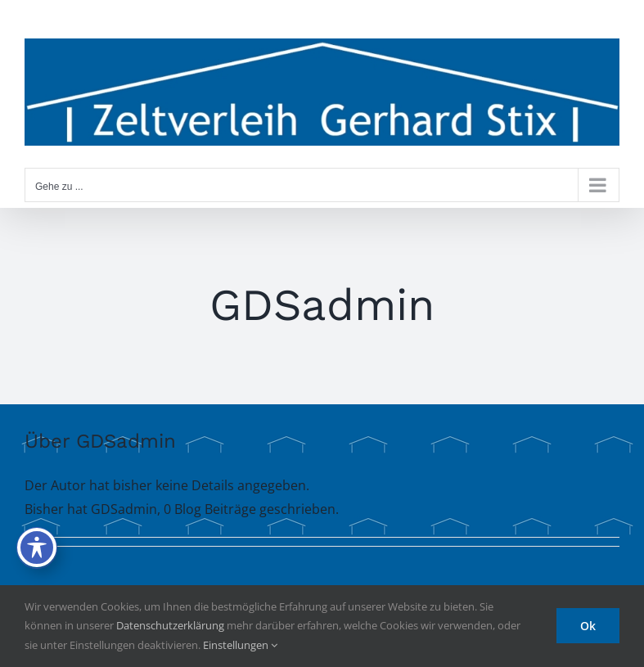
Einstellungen (240, 645)
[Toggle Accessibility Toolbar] (37, 548)
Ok (588, 626)
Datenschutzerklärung (170, 625)
